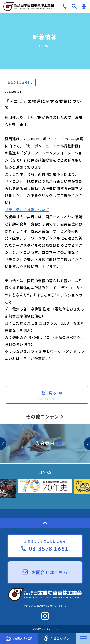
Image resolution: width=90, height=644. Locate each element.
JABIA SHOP (19, 638)
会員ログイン (57, 638)
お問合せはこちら (45, 572)
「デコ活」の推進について (27, 210)
